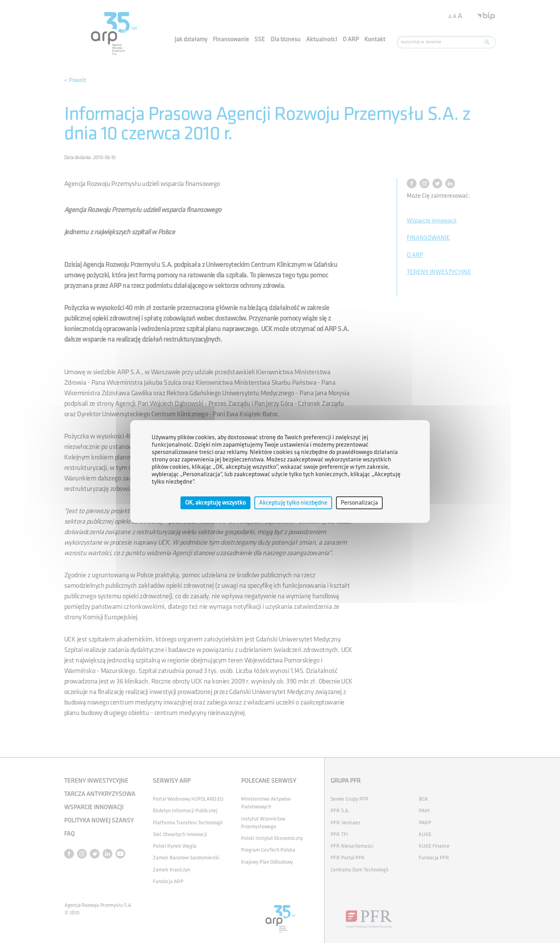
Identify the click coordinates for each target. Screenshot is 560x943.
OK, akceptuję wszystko (215, 503)
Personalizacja (359, 503)
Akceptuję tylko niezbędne (293, 503)
